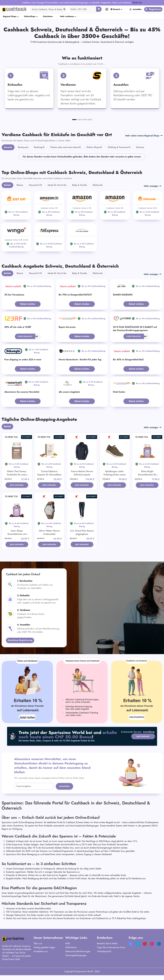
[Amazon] (49, 205)
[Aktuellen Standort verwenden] (99, 9)
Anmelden (136, 9)
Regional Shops (10, 16)
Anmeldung (149, 748)
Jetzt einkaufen (17, 487)
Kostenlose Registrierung (20, 648)
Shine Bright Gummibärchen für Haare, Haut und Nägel (147, 475)
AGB (68, 951)
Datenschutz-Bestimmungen (78, 959)
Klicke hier (137, 3)
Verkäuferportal (104, 959)
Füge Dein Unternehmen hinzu (111, 955)
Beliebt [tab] (7, 185)
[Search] (48, 9)
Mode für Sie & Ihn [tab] (57, 185)
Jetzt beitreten (142, 740)
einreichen (64, 794)
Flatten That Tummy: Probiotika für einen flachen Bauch (17, 475)
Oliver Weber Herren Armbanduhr (49, 536)
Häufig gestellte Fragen (44, 955)
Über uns (38, 951)
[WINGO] (16, 237)
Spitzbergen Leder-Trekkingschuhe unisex (115, 473)
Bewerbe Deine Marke (107, 951)
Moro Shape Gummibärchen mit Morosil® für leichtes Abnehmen (17, 539)
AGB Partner (71, 955)
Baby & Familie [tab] (80, 185)
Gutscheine (48, 16)
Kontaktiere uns (41, 959)
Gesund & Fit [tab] (35, 185)
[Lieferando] (148, 205)
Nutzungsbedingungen (76, 963)
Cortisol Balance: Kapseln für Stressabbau (49, 473)
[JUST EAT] (16, 205)
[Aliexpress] (49, 237)
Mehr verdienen (67, 16)
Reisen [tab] (20, 185)
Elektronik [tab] (98, 185)
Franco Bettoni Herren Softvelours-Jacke (82, 473)
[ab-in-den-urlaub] (82, 237)
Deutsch (115, 9)
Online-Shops (30, 16)
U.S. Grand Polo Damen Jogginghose (82, 536)
